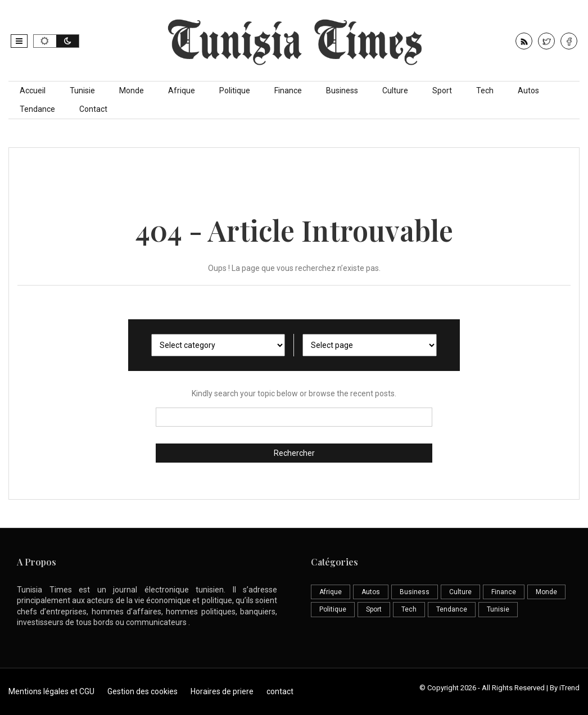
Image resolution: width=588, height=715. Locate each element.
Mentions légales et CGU (51, 691)
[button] (19, 41)
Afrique (182, 90)
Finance (288, 90)
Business (342, 90)
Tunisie (82, 90)
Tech (485, 90)
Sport (442, 90)
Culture (395, 90)
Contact (93, 109)
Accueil (33, 90)
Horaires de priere (222, 691)
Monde (132, 90)
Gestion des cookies (143, 691)
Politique (235, 90)
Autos (528, 90)
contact (280, 691)
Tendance (37, 109)
